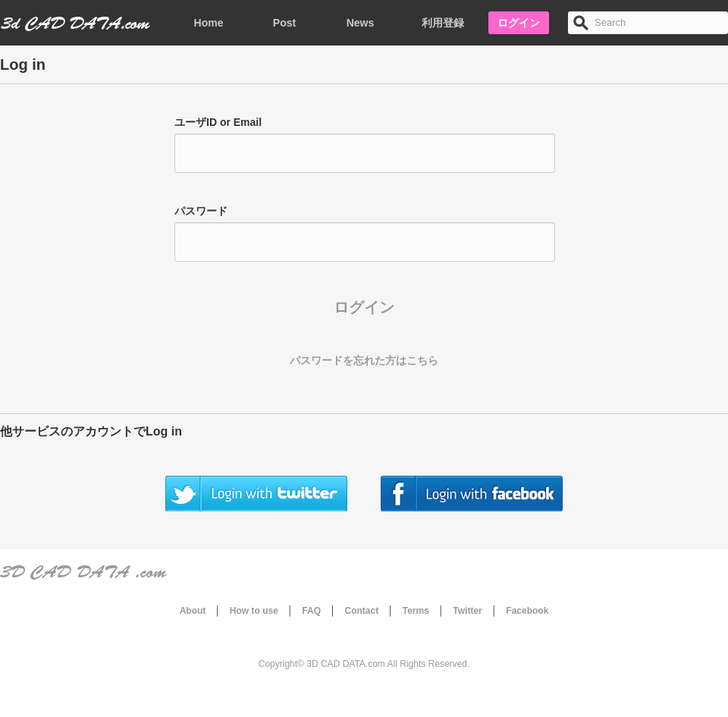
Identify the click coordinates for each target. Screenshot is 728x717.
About (193, 611)
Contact (362, 611)
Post (284, 23)
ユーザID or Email (218, 122)
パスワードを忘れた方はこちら (364, 360)
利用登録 (443, 23)
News (361, 23)
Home (209, 23)
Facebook (527, 611)
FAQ (311, 611)
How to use (254, 611)
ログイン (519, 23)
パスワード (201, 211)
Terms (416, 611)
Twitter (467, 611)
